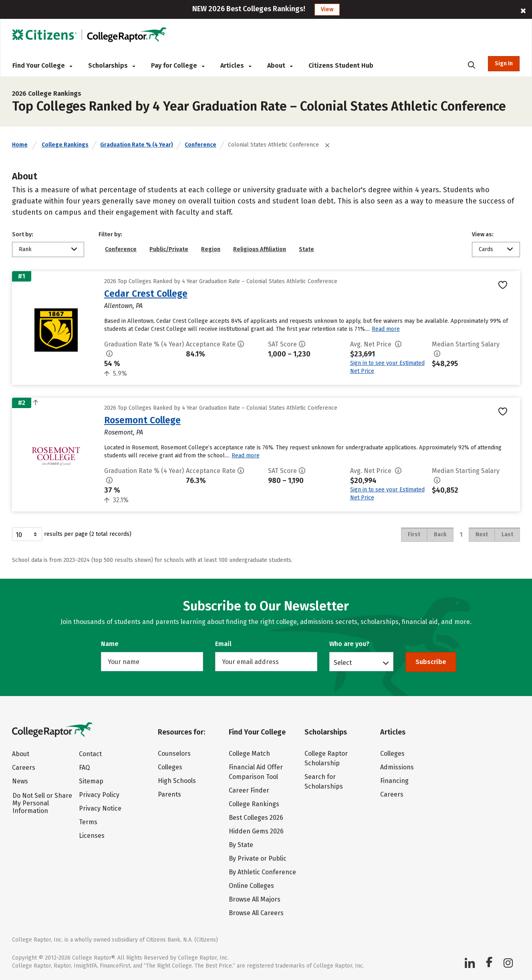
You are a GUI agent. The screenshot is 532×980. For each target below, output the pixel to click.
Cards (486, 249)
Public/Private (169, 249)
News (20, 781)
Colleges (170, 767)
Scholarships (112, 65)
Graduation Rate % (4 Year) (137, 145)
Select (343, 662)
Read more (386, 329)
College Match (249, 754)
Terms (88, 822)
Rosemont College (142, 420)
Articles (236, 65)
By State (241, 845)
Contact (90, 754)
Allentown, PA (123, 306)
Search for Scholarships (324, 782)
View (327, 9)
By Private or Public (258, 858)
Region (211, 249)
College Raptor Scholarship (326, 758)
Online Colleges (251, 886)
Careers (24, 768)
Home (20, 145)
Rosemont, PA (124, 432)
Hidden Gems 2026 (256, 831)
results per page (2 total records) (72, 534)
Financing (394, 781)
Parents (169, 794)
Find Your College (42, 65)
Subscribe (431, 662)
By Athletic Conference (262, 872)
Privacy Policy (99, 795)
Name (110, 644)
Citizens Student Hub (341, 65)
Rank (25, 249)
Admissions (397, 767)
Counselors (174, 754)
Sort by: (23, 234)
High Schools (177, 781)
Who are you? (349, 644)
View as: (483, 234)
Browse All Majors (255, 899)
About (280, 65)
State (306, 249)
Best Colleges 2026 (256, 818)
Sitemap (91, 781)
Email (223, 644)
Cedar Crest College (146, 294)
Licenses (92, 836)
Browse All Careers (256, 913)
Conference (201, 145)
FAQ (84, 768)
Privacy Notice (100, 808)
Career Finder (249, 790)
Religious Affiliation (260, 249)
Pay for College (178, 65)
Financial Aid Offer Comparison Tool (256, 772)
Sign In (504, 63)
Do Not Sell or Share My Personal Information (42, 803)
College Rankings (65, 145)
